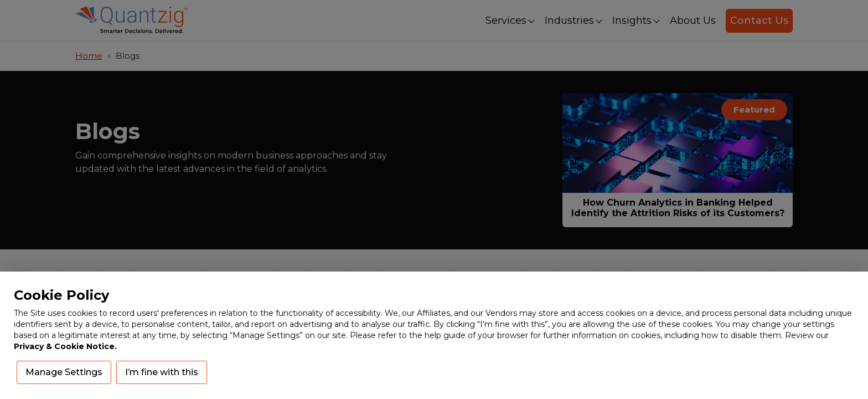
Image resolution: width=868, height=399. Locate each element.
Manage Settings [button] (64, 372)
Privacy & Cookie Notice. (65, 346)
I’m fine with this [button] (162, 372)
